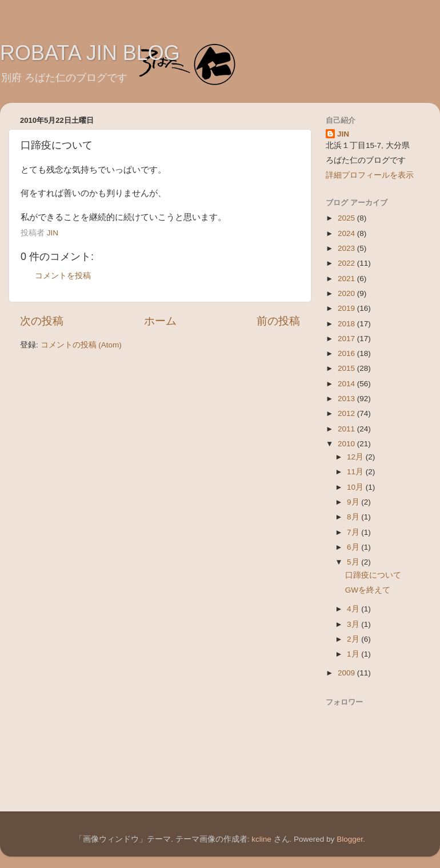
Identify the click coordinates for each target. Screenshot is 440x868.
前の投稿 (278, 321)
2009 (347, 673)
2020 (347, 293)
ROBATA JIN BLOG (90, 53)
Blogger (350, 839)
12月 (356, 457)
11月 (356, 472)
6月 (354, 547)
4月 (354, 609)
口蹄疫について (373, 575)
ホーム (160, 321)
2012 (347, 413)
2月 (354, 639)
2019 (347, 308)
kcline (261, 839)
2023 (347, 248)
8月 (354, 517)
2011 (347, 429)
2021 (347, 279)
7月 (354, 532)
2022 (347, 263)
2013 (347, 399)
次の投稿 (42, 321)
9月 (354, 502)
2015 (347, 368)
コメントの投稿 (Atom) (81, 345)
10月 (356, 487)
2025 (347, 218)
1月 (354, 654)
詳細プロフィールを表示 (370, 175)
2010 (347, 444)
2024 (347, 233)
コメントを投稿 (63, 276)
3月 (354, 624)
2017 (347, 339)
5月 (354, 562)
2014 (347, 384)
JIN (343, 134)
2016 (347, 353)
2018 (347, 324)
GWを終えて (368, 590)
